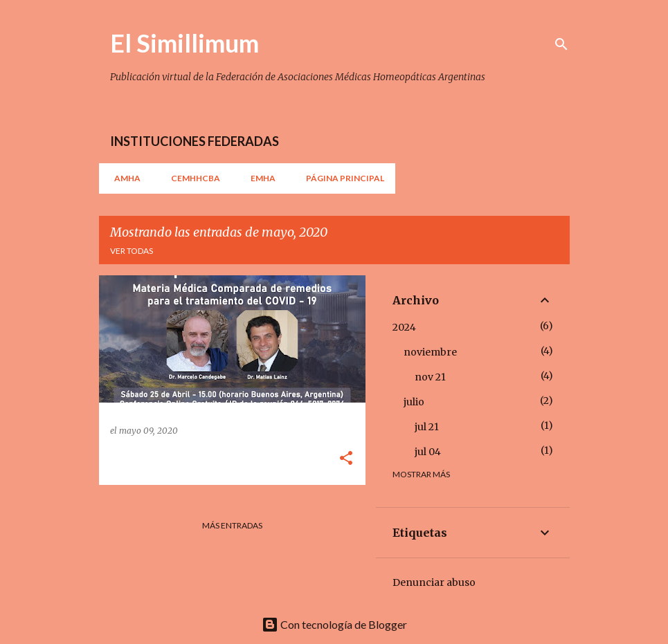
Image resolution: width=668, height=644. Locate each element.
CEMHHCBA (191, 178)
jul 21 (427, 427)
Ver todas (132, 251)
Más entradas (232, 525)
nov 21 (430, 377)
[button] (346, 459)
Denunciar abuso (434, 582)
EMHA (259, 178)
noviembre (430, 352)
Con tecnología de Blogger (334, 624)
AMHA (123, 178)
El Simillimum (184, 43)
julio (414, 402)
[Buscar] (561, 44)
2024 (404, 327)
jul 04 (428, 452)
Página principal (341, 178)
